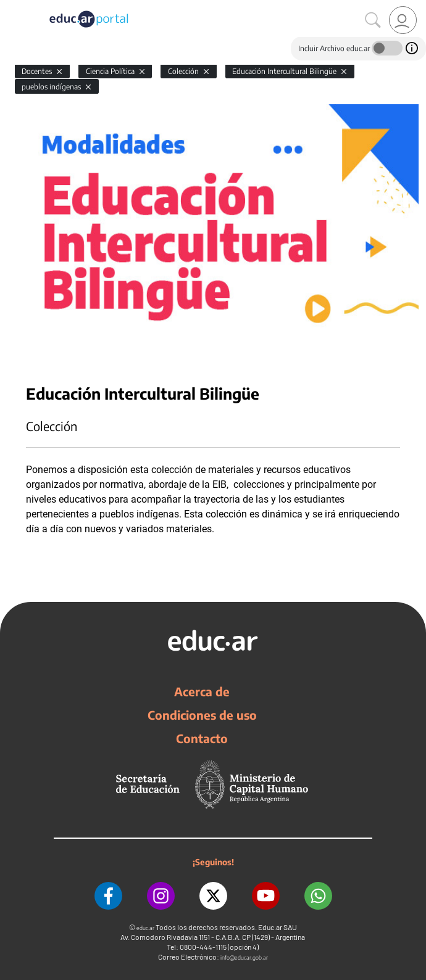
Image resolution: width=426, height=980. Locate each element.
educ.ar (145, 928)
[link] (403, 20)
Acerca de (202, 691)
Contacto (202, 738)
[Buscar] (373, 20)
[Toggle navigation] (11, 7)
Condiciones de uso (202, 715)
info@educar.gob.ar (244, 957)
